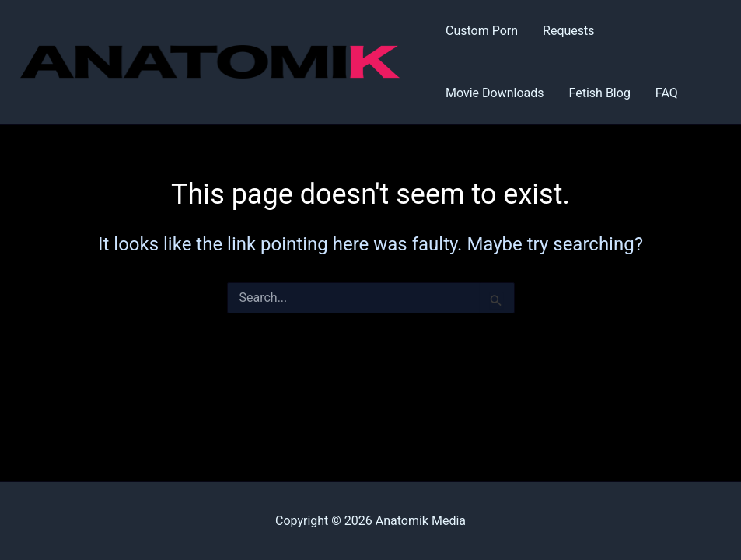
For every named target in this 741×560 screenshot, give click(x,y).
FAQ (667, 93)
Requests (569, 31)
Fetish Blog (600, 93)
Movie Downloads (495, 93)
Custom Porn (482, 31)
